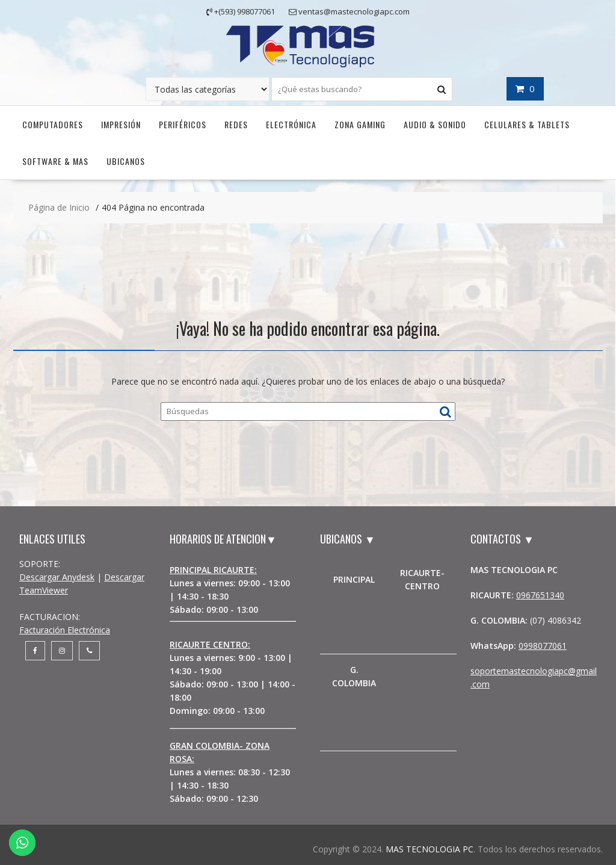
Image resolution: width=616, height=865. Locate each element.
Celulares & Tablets (527, 124)
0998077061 (543, 646)
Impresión (121, 124)
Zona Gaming (360, 124)
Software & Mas (55, 161)
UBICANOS (126, 161)
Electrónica (291, 124)
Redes (236, 124)
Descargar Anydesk (57, 577)
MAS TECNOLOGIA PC (430, 849)
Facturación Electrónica (65, 630)
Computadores (53, 124)
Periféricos (183, 124)
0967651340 (540, 595)
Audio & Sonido (435, 124)
